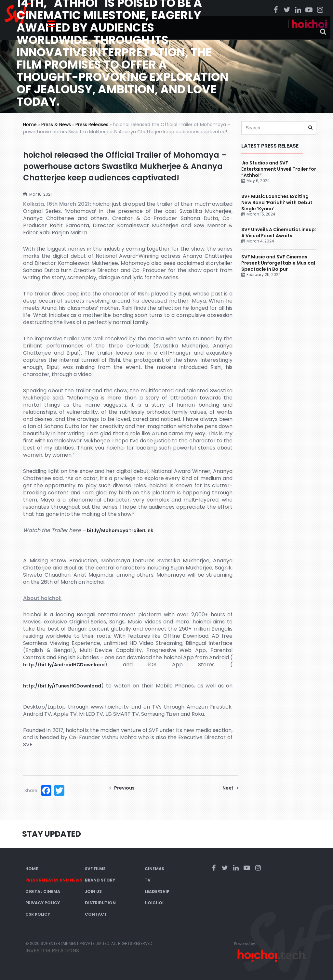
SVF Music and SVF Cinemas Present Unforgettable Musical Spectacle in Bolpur (278, 263)
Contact (96, 914)
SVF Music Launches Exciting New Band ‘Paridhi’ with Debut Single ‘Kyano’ (277, 203)
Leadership (157, 891)
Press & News (56, 124)
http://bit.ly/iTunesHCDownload (62, 686)
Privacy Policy (43, 903)
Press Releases (92, 124)
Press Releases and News (54, 880)
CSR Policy (38, 914)
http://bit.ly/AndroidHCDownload (64, 665)
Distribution (100, 903)
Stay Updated (52, 834)
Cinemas (154, 869)
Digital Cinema (43, 891)
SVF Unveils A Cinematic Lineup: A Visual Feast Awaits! (279, 233)
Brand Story (100, 880)
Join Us (93, 891)
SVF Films (95, 869)
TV (148, 880)
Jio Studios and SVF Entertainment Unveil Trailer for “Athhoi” (279, 169)
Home (30, 124)
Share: (31, 791)
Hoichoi (154, 903)
